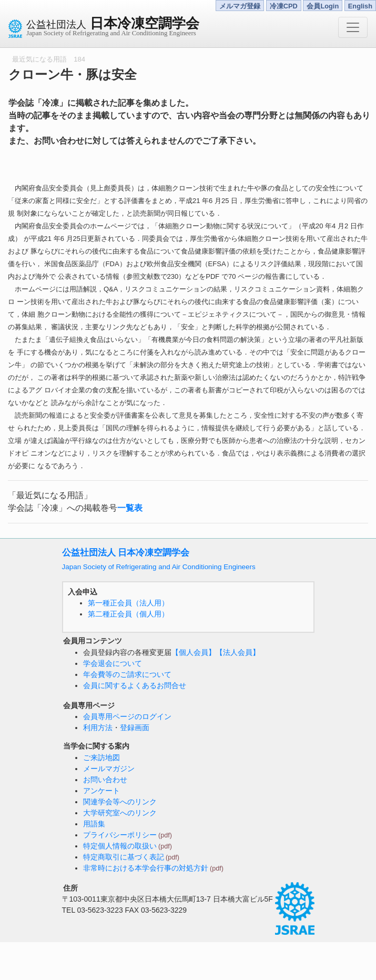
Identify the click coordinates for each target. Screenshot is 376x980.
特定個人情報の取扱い (120, 846)
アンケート (101, 791)
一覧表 (130, 508)
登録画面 (135, 728)
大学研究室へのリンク (120, 813)
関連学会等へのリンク (120, 802)
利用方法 (98, 728)
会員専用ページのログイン (127, 716)
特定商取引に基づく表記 (124, 857)
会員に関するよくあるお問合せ (135, 685)
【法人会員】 (238, 652)
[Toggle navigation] (353, 27)
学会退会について (113, 663)
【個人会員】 (194, 652)
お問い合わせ (105, 780)
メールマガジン (109, 769)
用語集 (94, 824)
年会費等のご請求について (127, 674)
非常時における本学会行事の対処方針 (146, 868)
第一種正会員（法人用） (128, 603)
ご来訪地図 (101, 757)
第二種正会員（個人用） (128, 614)
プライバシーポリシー (120, 835)
